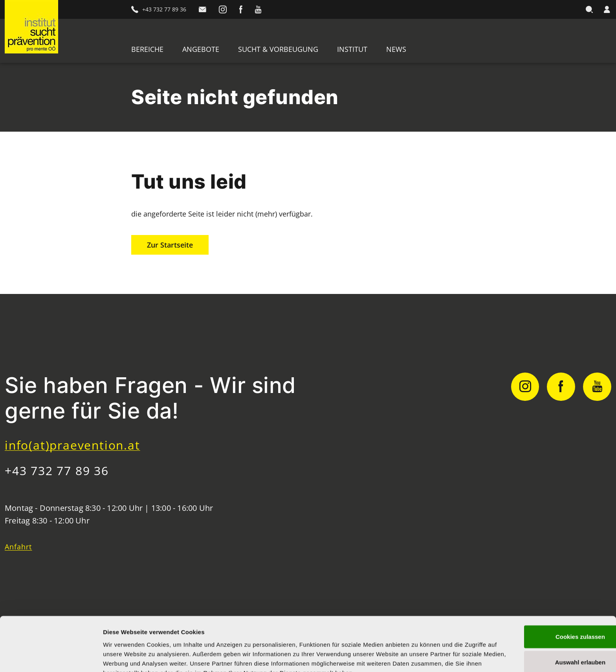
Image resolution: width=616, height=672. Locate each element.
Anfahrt (18, 547)
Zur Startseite (170, 245)
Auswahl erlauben (550, 621)
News (396, 49)
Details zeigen (418, 656)
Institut (352, 49)
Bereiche (147, 49)
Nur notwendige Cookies (550, 646)
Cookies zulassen (550, 595)
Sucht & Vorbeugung (278, 49)
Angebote (201, 49)
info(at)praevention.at (72, 445)
